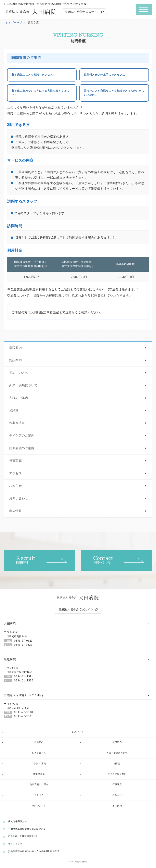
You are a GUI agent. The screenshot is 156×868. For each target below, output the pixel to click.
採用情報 (45, 560)
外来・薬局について (23, 385)
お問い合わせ (19, 498)
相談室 (14, 411)
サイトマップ (15, 844)
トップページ (14, 23)
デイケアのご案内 (22, 436)
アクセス (15, 473)
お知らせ (15, 486)
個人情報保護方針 (17, 822)
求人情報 (15, 511)
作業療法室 (17, 423)
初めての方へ (19, 373)
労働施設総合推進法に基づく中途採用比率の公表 (34, 851)
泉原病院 (10, 659)
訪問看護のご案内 (22, 448)
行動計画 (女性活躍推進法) (23, 836)
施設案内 (15, 360)
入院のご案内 (19, 398)
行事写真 (15, 461)
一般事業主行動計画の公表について (27, 829)
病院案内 (15, 348)
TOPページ (78, 732)
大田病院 (10, 624)
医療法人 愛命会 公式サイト (82, 12)
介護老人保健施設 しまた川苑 (23, 695)
